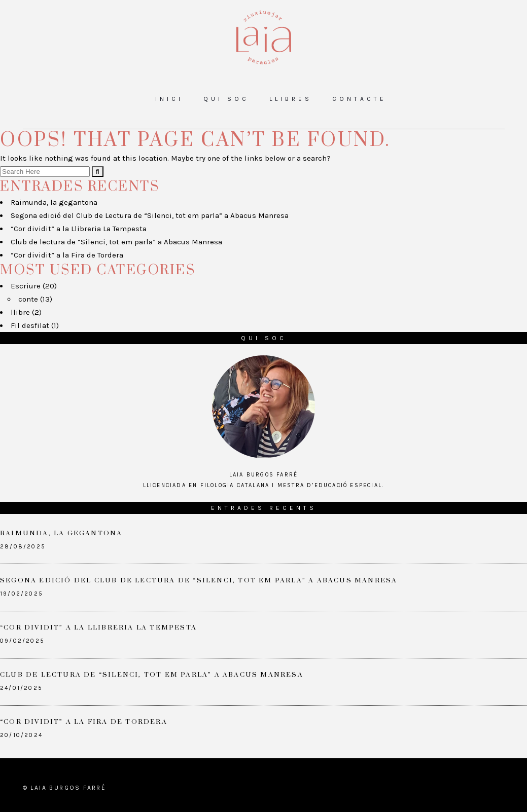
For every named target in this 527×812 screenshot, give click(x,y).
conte (28, 299)
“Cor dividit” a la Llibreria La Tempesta (79, 229)
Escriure (26, 286)
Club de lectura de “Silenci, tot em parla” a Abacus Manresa (116, 242)
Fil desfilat (30, 325)
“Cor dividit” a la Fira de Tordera (67, 255)
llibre (20, 312)
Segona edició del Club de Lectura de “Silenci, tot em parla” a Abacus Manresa (150, 215)
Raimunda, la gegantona (54, 202)
